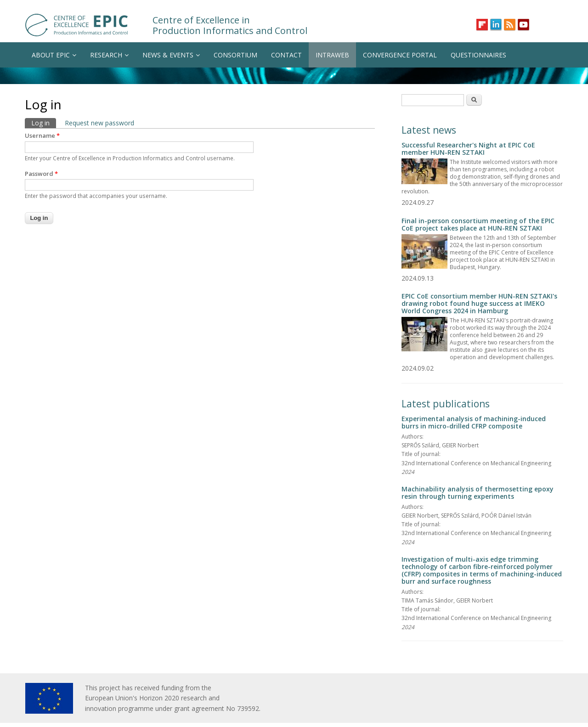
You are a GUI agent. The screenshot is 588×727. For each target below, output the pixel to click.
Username (42, 135)
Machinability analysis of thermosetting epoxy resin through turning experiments (478, 493)
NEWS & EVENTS (171, 55)
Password (41, 174)
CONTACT (286, 55)
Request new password (99, 123)
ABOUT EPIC (54, 55)
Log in (44, 123)
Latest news (429, 130)
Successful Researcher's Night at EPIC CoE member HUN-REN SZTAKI (468, 149)
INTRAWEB (332, 55)
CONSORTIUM (235, 55)
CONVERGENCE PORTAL (400, 55)
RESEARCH (109, 55)
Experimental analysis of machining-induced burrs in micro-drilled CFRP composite (474, 422)
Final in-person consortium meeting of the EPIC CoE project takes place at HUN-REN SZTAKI (478, 224)
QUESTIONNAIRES (478, 55)
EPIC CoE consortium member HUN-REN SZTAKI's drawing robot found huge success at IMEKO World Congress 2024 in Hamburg (479, 303)
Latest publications (446, 404)
